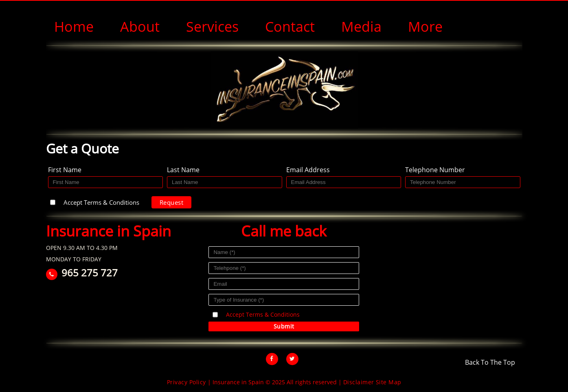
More (425, 26)
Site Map (389, 382)
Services (212, 26)
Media (361, 26)
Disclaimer (359, 382)
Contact (290, 26)
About (140, 26)
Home (74, 26)
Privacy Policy (186, 382)
